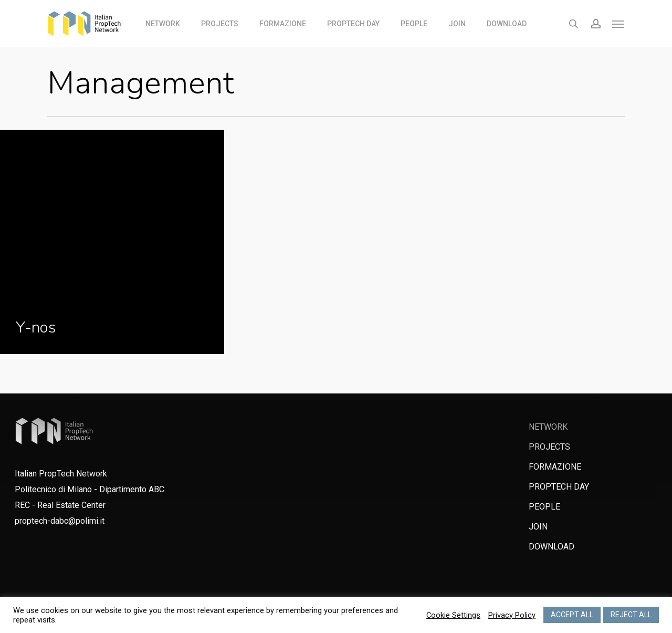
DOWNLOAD (552, 547)
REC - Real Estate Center (60, 505)
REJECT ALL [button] (631, 615)
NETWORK (548, 427)
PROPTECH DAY (559, 487)
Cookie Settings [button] (453, 615)
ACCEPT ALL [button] (572, 615)
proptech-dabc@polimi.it (60, 521)
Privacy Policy (512, 615)
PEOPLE (544, 507)
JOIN (538, 527)
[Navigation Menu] (618, 24)
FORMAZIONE (555, 467)
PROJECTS (549, 447)
